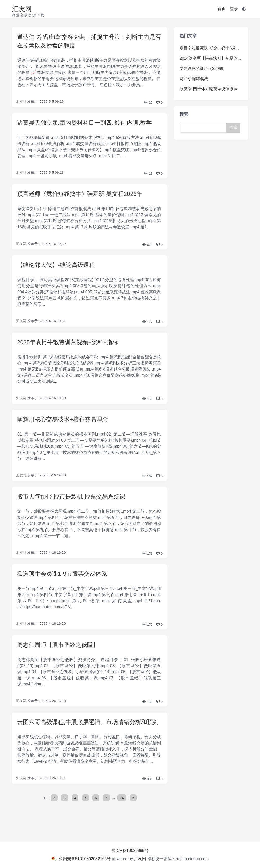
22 (148, 103)
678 (147, 247)
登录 (234, 9)
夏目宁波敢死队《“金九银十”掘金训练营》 (217, 48)
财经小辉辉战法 (194, 79)
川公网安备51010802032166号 (81, 859)
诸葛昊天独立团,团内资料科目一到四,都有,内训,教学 (87, 124)
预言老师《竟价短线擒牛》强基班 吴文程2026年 (83, 195)
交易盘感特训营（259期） (203, 68)
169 (147, 480)
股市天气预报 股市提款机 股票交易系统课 (74, 500)
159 (147, 402)
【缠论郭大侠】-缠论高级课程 (58, 267)
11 (148, 175)
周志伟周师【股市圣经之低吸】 (60, 649)
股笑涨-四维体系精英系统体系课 (209, 89)
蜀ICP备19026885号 (130, 851)
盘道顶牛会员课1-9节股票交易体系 (64, 578)
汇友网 (22, 9)
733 (147, 707)
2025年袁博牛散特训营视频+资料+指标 (70, 345)
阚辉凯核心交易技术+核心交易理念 (64, 422)
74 (122, 812)
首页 (222, 9)
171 (147, 558)
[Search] (205, 128)
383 (147, 794)
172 (147, 629)
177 (147, 324)
